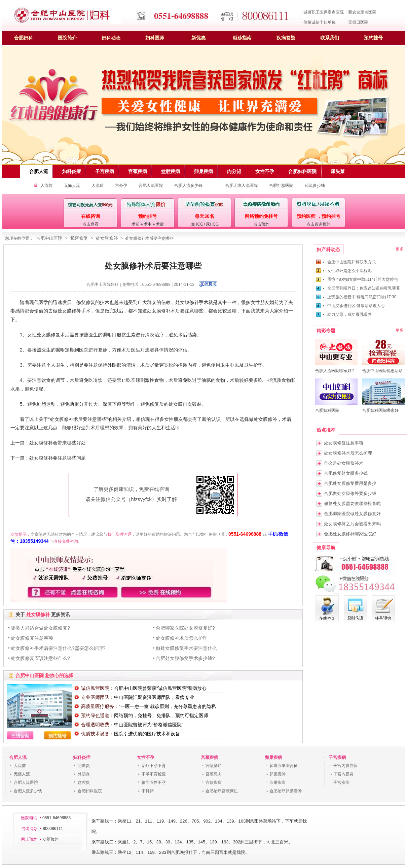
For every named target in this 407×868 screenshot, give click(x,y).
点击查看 (90, 224)
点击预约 (261, 224)
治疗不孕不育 (154, 766)
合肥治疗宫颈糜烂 (222, 791)
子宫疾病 (337, 757)
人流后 (98, 186)
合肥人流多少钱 (188, 186)
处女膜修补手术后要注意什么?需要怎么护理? (58, 648)
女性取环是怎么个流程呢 (349, 271)
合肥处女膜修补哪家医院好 (350, 534)
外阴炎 (84, 774)
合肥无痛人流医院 (242, 186)
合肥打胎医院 (281, 186)
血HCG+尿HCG (205, 224)
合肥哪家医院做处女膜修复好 (352, 514)
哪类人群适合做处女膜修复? (40, 628)
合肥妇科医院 (90, 791)
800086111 (52, 829)
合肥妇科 (24, 38)
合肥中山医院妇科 (103, 285)
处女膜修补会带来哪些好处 (58, 443)
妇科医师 (155, 38)
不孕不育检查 (154, 774)
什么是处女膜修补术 (344, 463)
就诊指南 (242, 38)
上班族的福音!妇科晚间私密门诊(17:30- (362, 297)
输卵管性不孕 (154, 782)
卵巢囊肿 (277, 774)
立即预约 (50, 839)
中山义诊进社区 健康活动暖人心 (356, 306)
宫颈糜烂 (214, 766)
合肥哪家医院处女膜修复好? (185, 628)
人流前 (46, 186)
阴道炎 (84, 766)
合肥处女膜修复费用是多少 (350, 483)
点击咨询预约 (319, 224)
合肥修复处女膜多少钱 (346, 473)
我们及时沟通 (119, 534)
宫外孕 (121, 186)
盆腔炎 (84, 782)
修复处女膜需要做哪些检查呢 (352, 504)
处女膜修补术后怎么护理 (182, 638)
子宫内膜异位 (345, 766)
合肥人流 (18, 757)
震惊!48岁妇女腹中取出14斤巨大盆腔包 (363, 279)
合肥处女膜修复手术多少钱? (185, 658)
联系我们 (330, 38)
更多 (400, 249)
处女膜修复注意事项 (32, 638)
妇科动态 (111, 38)
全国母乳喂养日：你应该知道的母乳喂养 (364, 288)
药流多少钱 (315, 186)
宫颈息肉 (214, 774)
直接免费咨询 (66, 541)
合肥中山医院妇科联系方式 (351, 262)
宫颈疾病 (210, 757)
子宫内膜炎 (343, 774)
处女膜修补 (107, 238)
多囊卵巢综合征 (284, 766)
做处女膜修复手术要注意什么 (186, 648)
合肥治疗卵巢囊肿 (286, 791)
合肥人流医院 (151, 186)
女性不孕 (146, 757)
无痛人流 (72, 186)
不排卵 (148, 791)
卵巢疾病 (273, 757)
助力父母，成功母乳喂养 (349, 314)
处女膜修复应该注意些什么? (40, 658)
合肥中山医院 (49, 238)
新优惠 (198, 38)
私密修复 (79, 238)
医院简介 (67, 38)
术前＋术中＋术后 (148, 224)
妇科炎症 (82, 757)
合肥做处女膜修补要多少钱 (350, 493)
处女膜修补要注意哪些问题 (58, 458)
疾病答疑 (286, 38)
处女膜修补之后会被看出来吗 (352, 524)
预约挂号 (373, 38)
